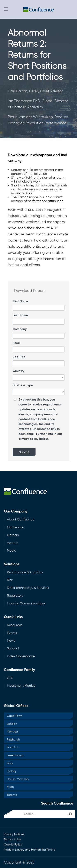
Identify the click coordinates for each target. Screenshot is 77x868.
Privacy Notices (14, 834)
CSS (10, 678)
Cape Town (15, 716)
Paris (10, 763)
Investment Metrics (21, 686)
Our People (15, 527)
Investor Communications (26, 603)
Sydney (12, 771)
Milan (10, 787)
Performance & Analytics (25, 572)
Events (12, 633)
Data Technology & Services (28, 588)
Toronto (12, 795)
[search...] (35, 814)
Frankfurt (13, 747)
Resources (15, 625)
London (12, 724)
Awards (13, 543)
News (11, 641)
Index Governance (21, 656)
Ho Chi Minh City (18, 779)
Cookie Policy (13, 845)
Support (13, 648)
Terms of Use (12, 839)
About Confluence (21, 519)
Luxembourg (15, 755)
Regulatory (15, 595)
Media (12, 550)
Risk (10, 580)
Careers (13, 535)
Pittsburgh (13, 740)
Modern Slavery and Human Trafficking (30, 850)
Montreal (13, 732)
